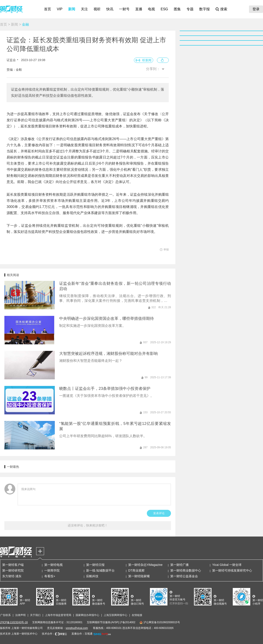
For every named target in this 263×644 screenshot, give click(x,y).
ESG (164, 9)
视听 (97, 9)
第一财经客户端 (13, 565)
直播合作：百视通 (82, 634)
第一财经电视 (53, 565)
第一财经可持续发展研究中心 (232, 570)
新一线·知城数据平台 (100, 570)
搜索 (224, 9)
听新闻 (147, 60)
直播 (139, 9)
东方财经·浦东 (12, 576)
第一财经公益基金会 (184, 576)
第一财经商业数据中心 (186, 570)
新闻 (72, 9)
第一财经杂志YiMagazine (145, 565)
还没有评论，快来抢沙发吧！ (88, 525)
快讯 (110, 9)
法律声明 (20, 615)
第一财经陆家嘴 (139, 576)
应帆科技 (92, 576)
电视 (151, 9)
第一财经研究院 (13, 570)
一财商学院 (52, 570)
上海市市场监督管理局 (58, 615)
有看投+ (50, 576)
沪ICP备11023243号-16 (14, 622)
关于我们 (35, 615)
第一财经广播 (179, 565)
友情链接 (137, 615)
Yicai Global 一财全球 (227, 565)
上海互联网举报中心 (116, 615)
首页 (48, 9)
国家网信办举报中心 (87, 615)
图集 (177, 9)
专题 (190, 9)
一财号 (124, 9)
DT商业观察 (136, 570)
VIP (60, 9)
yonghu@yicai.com (77, 628)
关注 (84, 9)
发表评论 (159, 513)
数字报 (204, 9)
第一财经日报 (95, 565)
